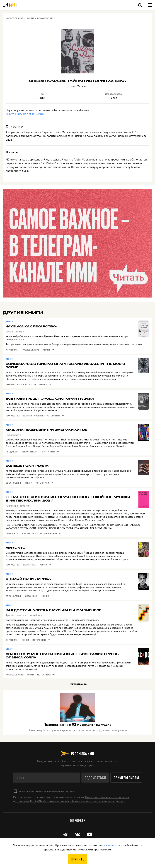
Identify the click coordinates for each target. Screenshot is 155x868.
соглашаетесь (112, 845)
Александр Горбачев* (18, 505)
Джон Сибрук (13, 435)
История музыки (33, 416)
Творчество (13, 384)
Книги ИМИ (12, 350)
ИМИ (26, 615)
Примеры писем (126, 778)
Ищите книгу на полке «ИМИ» (25, 113)
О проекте (77, 820)
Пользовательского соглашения (107, 797)
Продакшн (12, 452)
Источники (40, 384)
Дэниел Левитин (15, 331)
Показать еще (78, 684)
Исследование (14, 18)
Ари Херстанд (14, 615)
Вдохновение (45, 18)
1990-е (9, 533)
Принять (77, 859)
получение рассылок (64, 791)
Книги (30, 18)
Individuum (36, 615)
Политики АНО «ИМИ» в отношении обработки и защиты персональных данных (70, 801)
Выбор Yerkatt (30, 452)
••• (56, 18)
